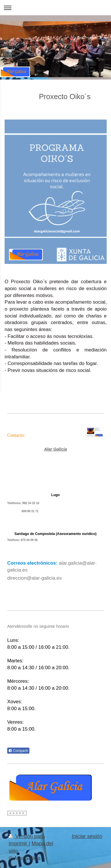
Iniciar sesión (87, 836)
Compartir (18, 751)
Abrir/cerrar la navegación (55, 8)
